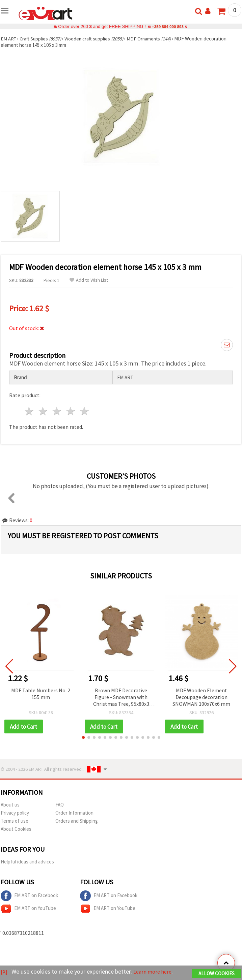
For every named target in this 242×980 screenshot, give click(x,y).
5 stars (85, 411)
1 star (30, 411)
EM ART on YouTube (28, 909)
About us (10, 805)
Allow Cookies (217, 974)
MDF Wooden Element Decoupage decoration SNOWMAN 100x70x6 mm (201, 697)
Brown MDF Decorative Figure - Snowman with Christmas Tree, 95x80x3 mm (121, 698)
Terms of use (15, 821)
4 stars (71, 411)
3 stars (57, 411)
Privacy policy (15, 813)
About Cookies (16, 829)
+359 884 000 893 (168, 26)
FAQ (60, 805)
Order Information (74, 813)
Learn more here (154, 972)
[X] (4, 972)
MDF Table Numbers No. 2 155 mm (41, 694)
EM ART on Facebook (29, 896)
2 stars (43, 411)
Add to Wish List (89, 280)
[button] (83, 738)
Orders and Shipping (77, 821)
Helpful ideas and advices (27, 862)
